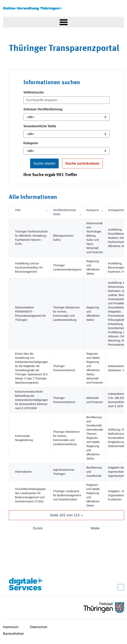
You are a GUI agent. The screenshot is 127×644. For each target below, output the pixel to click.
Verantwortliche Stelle (40, 126)
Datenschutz (39, 627)
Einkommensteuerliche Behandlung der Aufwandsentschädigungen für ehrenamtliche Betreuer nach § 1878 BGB (32, 400)
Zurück (38, 528)
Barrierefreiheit (13, 634)
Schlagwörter (117, 210)
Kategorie (31, 143)
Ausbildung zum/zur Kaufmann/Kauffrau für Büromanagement (29, 268)
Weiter (95, 528)
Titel (18, 210)
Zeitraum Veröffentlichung (43, 109)
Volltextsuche (34, 92)
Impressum (11, 627)
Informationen (23, 472)
